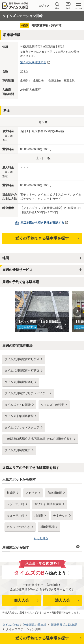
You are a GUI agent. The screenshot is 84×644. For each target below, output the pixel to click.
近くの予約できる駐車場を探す (42, 238)
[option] (42, 311)
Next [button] (77, 311)
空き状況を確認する (33, 62)
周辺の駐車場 (64, 625)
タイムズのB (11, 625)
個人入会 (22, 600)
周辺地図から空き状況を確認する (42, 223)
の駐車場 (35, 625)
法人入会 (62, 600)
